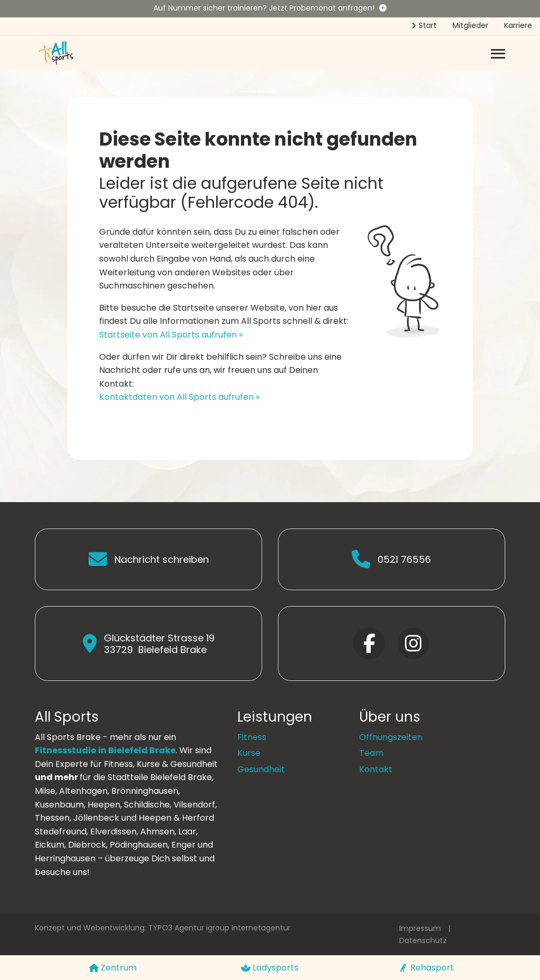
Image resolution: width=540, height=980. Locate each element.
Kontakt (376, 769)
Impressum (420, 928)
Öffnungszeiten (391, 737)
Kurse (249, 753)
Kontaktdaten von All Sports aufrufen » (179, 397)
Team (371, 753)
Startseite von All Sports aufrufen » (171, 335)
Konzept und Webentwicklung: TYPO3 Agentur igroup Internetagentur (163, 928)
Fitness (252, 737)
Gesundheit (261, 769)
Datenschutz (423, 940)
